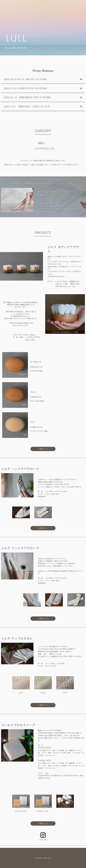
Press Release (43, 71)
